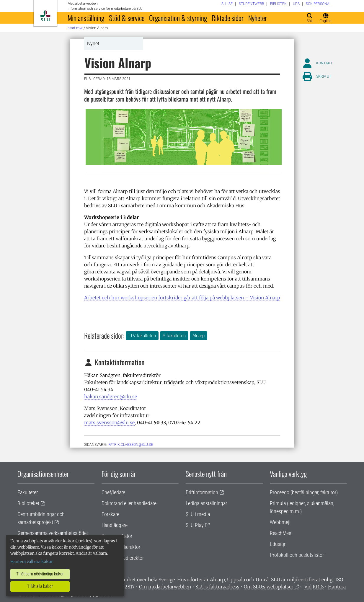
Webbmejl (280, 522)
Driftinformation (202, 492)
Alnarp (199, 336)
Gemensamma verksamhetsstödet (53, 533)
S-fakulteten (174, 336)
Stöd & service (127, 18)
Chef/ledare (113, 492)
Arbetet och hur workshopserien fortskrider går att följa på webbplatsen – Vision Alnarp (182, 298)
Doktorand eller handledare (129, 503)
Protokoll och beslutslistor (297, 555)
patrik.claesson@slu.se (131, 445)
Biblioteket (28, 503)
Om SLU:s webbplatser (269, 587)
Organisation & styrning (178, 18)
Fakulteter (28, 492)
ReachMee (280, 533)
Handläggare (115, 525)
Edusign (278, 544)
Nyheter (258, 18)
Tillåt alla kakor (40, 586)
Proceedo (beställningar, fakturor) (304, 492)
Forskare (110, 514)
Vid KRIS (314, 587)
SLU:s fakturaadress (217, 587)
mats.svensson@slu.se (109, 422)
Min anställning (86, 18)
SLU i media (198, 514)
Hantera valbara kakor (32, 562)
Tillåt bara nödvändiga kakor (40, 574)
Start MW (75, 28)
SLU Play (195, 525)
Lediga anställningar (206, 503)
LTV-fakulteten (142, 336)
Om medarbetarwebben (165, 587)
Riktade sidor (228, 18)
